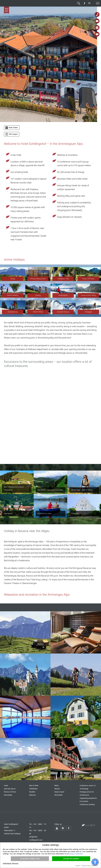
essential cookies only (30, 859)
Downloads (8, 795)
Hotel (6, 786)
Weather (32, 792)
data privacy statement (90, 866)
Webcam (32, 795)
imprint (78, 866)
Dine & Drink (34, 786)
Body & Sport (59, 792)
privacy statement (76, 854)
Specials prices (10, 789)
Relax (56, 786)
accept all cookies (71, 859)
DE (89, 3)
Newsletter (59, 795)
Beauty (57, 789)
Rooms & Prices (10, 792)
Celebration (33, 789)
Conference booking (87, 804)
